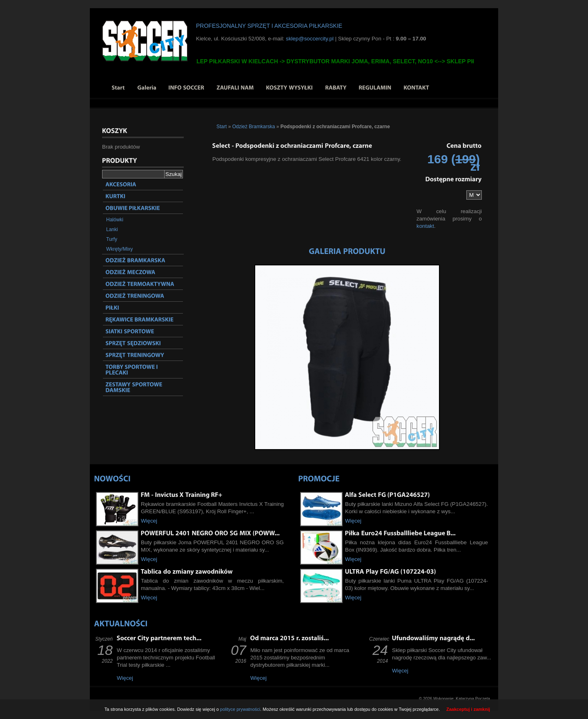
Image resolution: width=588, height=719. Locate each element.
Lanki (112, 229)
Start (222, 127)
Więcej (149, 521)
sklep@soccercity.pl (310, 39)
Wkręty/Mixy (119, 249)
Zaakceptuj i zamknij (468, 709)
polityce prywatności (240, 709)
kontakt (425, 226)
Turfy (112, 239)
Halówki (115, 220)
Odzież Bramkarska (254, 127)
